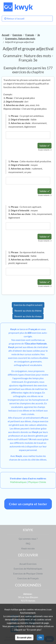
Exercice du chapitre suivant (28, 305)
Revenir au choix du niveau (28, 316)
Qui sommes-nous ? (28, 539)
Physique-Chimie (37, 482)
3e (39, 35)
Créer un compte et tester (28, 504)
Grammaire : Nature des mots (20, 38)
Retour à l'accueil (14, 18)
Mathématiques (18, 482)
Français (30, 35)
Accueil (6, 35)
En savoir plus (24, 637)
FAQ (28, 543)
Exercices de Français (28, 578)
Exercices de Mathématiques (28, 569)
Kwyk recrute (28, 548)
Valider (45, 146)
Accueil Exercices (28, 564)
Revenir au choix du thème (28, 311)
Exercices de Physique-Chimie (28, 574)
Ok (40, 637)
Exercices (17, 35)
